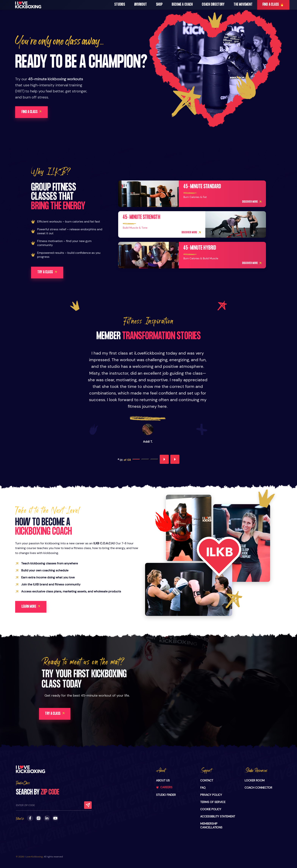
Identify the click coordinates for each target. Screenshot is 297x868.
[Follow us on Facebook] (30, 818)
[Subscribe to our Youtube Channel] (55, 818)
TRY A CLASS (58, 714)
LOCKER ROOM (255, 780)
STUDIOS (120, 5)
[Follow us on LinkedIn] (47, 818)
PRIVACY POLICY (211, 795)
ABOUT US (163, 780)
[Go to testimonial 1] (136, 459)
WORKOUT (141, 5)
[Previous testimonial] (164, 459)
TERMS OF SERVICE (213, 802)
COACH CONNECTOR (258, 788)
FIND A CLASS (273, 5)
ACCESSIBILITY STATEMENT (218, 816)
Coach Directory (213, 5)
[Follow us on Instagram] (38, 818)
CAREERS (164, 787)
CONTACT (207, 780)
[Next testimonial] (175, 459)
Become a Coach (182, 5)
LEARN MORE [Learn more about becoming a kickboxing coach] (31, 607)
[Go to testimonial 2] (145, 459)
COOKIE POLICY (211, 809)
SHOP (159, 5)
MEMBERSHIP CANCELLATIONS (211, 826)
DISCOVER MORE (252, 202)
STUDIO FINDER (166, 795)
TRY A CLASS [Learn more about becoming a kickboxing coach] (48, 273)
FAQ (203, 788)
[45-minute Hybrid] (192, 255)
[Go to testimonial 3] (154, 459)
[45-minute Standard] (192, 194)
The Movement (243, 5)
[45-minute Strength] (192, 225)
